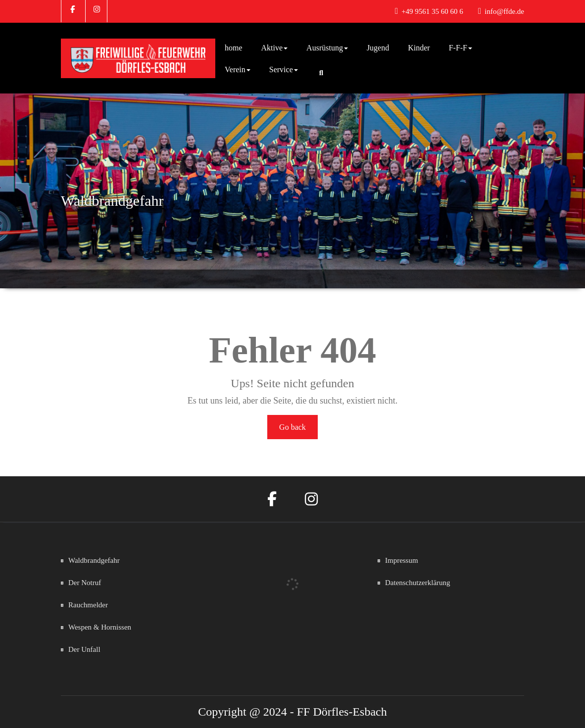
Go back (292, 427)
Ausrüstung (327, 48)
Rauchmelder (88, 605)
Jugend (378, 48)
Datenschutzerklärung (418, 583)
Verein (238, 69)
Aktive (275, 48)
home (234, 48)
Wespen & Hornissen (100, 627)
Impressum (402, 560)
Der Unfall (84, 649)
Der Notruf (85, 583)
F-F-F (461, 48)
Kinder (419, 48)
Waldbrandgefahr (94, 560)
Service (284, 69)
